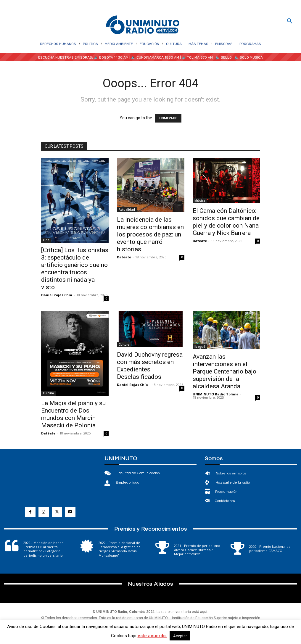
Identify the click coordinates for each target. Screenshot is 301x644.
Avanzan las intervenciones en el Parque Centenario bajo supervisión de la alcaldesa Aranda (224, 371)
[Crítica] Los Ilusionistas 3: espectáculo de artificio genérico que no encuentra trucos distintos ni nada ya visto (75, 269)
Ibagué (200, 347)
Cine (46, 240)
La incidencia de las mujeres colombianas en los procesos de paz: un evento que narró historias (150, 234)
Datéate (124, 257)
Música (200, 201)
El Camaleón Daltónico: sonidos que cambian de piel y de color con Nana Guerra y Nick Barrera (226, 222)
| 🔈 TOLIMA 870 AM (196, 57)
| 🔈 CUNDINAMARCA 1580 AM (154, 57)
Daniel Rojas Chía (57, 295)
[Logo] (143, 25)
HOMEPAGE (168, 118)
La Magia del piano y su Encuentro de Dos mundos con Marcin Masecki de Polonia (73, 414)
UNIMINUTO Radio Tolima (216, 394)
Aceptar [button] (180, 636)
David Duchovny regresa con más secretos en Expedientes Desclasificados (150, 366)
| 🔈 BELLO (222, 57)
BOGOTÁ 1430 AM (114, 57)
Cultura (48, 393)
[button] (290, 21)
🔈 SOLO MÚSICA (249, 57)
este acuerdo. (152, 636)
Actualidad (127, 210)
